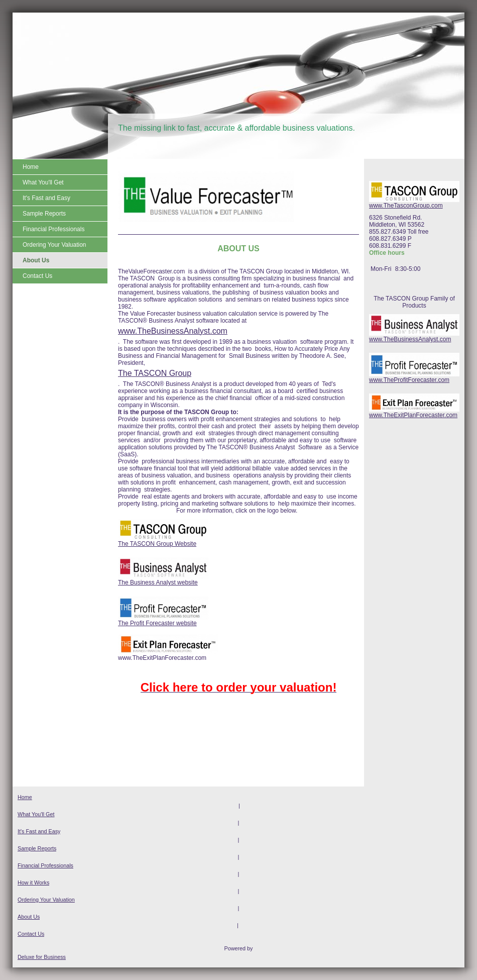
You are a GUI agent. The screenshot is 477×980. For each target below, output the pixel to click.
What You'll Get (36, 814)
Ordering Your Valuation (46, 900)
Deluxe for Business (42, 957)
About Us (29, 917)
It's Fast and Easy (39, 831)
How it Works (33, 883)
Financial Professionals (45, 865)
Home (25, 797)
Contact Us (31, 934)
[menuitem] (60, 167)
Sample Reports (37, 848)
